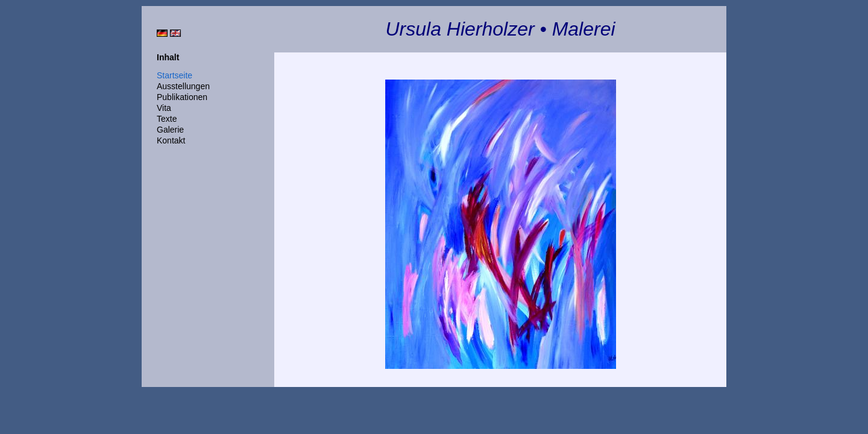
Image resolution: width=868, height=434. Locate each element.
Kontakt (171, 140)
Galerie (170, 130)
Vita (164, 108)
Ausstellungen (183, 86)
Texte (167, 119)
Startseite (175, 75)
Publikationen (182, 97)
